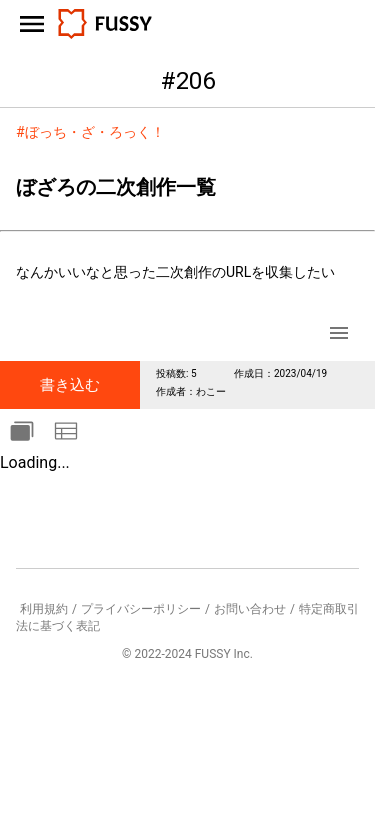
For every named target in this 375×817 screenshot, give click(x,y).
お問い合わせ (250, 609)
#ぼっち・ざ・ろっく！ (90, 132)
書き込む (70, 384)
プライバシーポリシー (141, 609)
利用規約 (44, 609)
